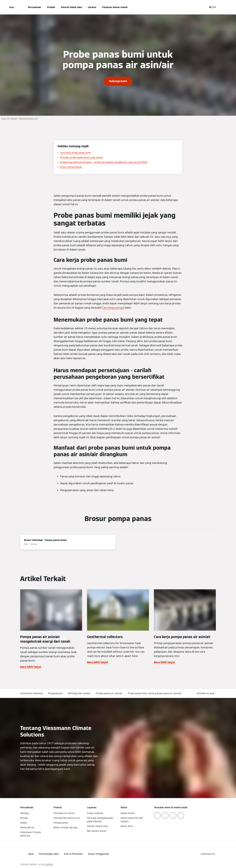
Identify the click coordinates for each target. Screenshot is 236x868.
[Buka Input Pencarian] (204, 7)
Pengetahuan (55, 693)
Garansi (92, 7)
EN (214, 7)
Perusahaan (34, 7)
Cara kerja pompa (113, 308)
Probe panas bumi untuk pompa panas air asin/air (155, 693)
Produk (51, 7)
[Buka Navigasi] (12, 7)
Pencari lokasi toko (71, 7)
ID (210, 7)
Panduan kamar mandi (115, 7)
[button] (206, 693)
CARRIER (49, 864)
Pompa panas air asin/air (109, 693)
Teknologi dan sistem (79, 693)
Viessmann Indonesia (32, 693)
